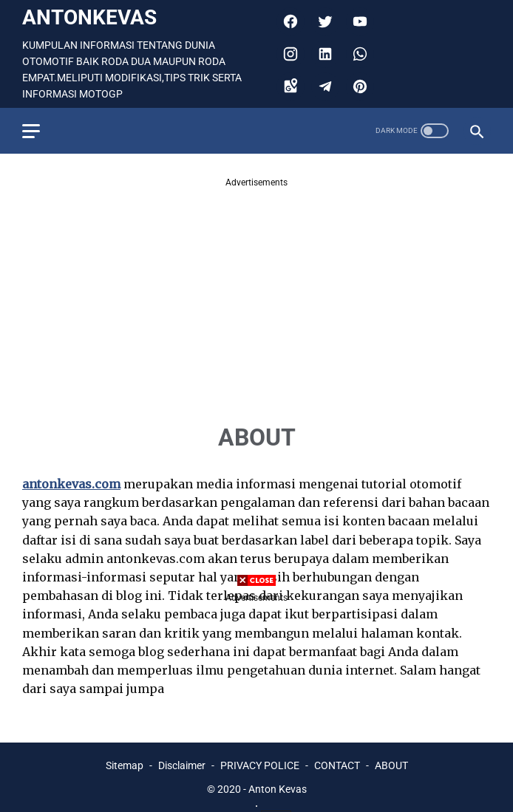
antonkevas (89, 17)
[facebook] (289, 21)
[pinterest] (358, 86)
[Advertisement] (256, 293)
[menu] (31, 131)
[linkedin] (323, 54)
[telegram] (323, 86)
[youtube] (358, 21)
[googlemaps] (289, 86)
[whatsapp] (358, 54)
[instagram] (289, 54)
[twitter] (323, 21)
